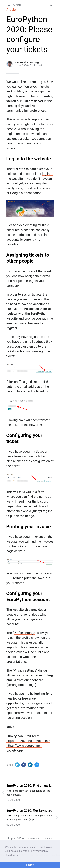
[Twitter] (17, 765)
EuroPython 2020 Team (23, 736)
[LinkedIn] (30, 765)
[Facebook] (24, 765)
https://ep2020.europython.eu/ (28, 741)
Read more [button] (12, 855)
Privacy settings (25, 670)
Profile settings (24, 633)
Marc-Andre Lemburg (27, 62)
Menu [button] (14, 5)
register (42, 183)
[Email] (37, 765)
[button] (50, 5)
